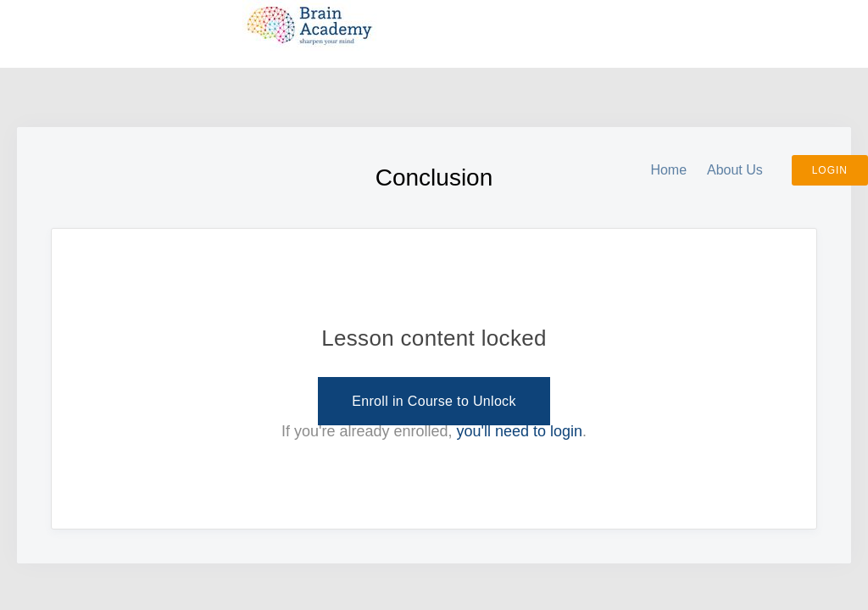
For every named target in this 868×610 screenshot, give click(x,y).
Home (668, 170)
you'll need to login (520, 431)
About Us (735, 170)
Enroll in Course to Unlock (434, 401)
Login (830, 170)
